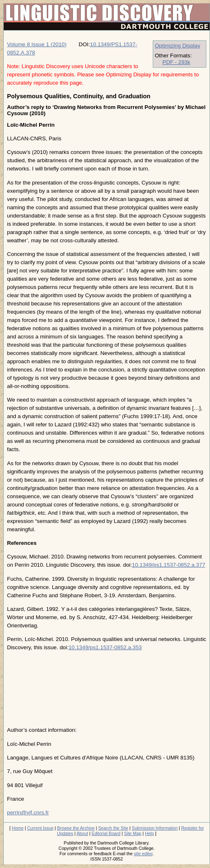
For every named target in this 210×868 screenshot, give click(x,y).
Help (149, 833)
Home (18, 828)
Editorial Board (106, 833)
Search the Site (113, 828)
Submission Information (155, 828)
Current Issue (40, 828)
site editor (143, 854)
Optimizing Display (177, 46)
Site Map (133, 833)
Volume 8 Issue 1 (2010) (37, 44)
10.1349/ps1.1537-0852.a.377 (168, 565)
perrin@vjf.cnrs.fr (28, 812)
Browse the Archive (76, 828)
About (82, 833)
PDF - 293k (176, 62)
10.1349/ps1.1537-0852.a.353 (105, 647)
